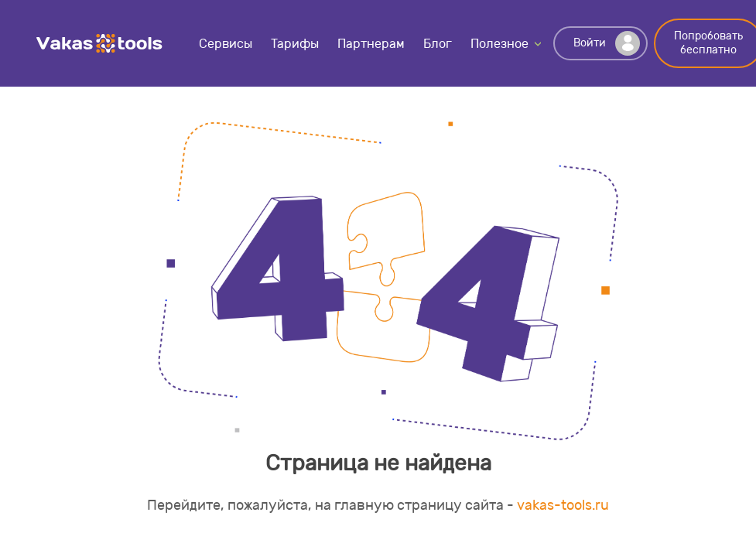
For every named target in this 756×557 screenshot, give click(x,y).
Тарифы (295, 44)
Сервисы (226, 44)
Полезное (499, 44)
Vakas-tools (100, 43)
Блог (438, 44)
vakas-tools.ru (563, 505)
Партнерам (371, 44)
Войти (607, 43)
